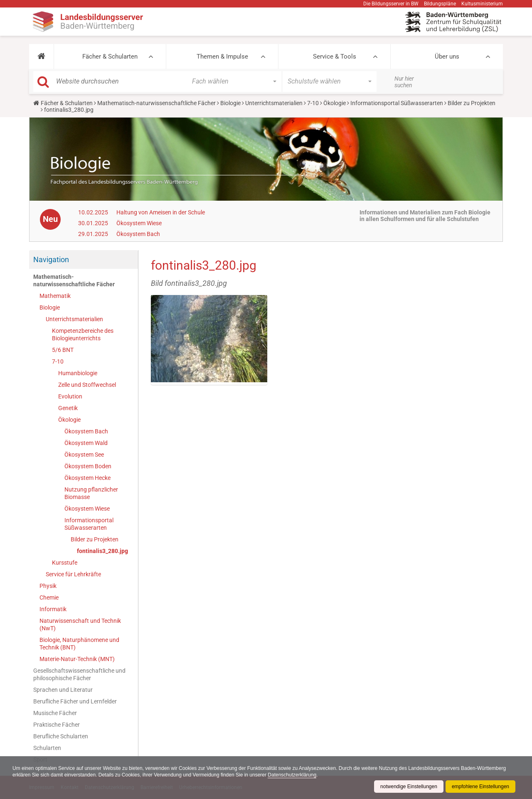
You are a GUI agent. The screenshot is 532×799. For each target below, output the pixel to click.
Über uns (447, 57)
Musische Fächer (55, 713)
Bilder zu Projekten (472, 103)
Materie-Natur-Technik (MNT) (77, 659)
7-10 (313, 103)
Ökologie (335, 103)
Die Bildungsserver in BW (391, 4)
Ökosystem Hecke (87, 478)
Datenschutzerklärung (292, 775)
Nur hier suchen (404, 82)
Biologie (230, 103)
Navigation (51, 259)
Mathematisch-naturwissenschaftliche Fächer (156, 103)
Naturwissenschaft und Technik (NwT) (80, 624)
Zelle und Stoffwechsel (87, 385)
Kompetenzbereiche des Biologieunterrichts (83, 334)
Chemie (49, 597)
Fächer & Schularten (110, 57)
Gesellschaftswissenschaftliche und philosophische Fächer (79, 674)
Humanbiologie (78, 373)
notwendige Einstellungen (409, 787)
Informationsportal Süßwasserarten (397, 103)
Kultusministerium (482, 4)
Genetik (68, 408)
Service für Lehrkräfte (73, 574)
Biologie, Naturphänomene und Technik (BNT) (79, 644)
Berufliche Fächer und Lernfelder (75, 701)
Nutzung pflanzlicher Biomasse (91, 493)
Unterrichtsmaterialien (274, 103)
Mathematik (55, 296)
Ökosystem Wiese (139, 223)
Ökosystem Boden (88, 466)
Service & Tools (335, 57)
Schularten (47, 748)
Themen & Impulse (222, 57)
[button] (41, 57)
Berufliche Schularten (61, 736)
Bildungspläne (440, 4)
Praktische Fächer (57, 725)
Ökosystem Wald (86, 443)
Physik (48, 586)
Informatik (53, 609)
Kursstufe (65, 563)
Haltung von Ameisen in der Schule (161, 212)
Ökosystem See (84, 455)
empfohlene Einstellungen (480, 787)
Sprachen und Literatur (63, 690)
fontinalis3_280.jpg (102, 551)
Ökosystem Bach (138, 234)
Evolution (70, 396)
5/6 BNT (63, 350)
